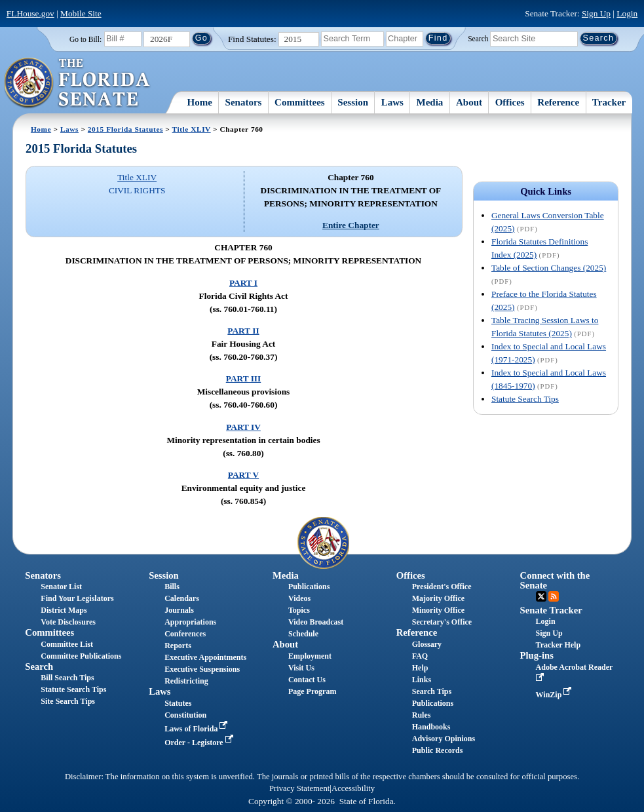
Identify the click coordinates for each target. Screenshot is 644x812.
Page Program (312, 691)
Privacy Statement (299, 788)
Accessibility (353, 788)
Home (200, 102)
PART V (243, 475)
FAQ (420, 656)
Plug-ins (537, 655)
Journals (179, 610)
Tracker (609, 102)
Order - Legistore (200, 743)
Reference (558, 102)
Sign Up (596, 13)
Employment (310, 656)
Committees (300, 102)
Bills (172, 587)
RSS (554, 596)
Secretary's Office (442, 622)
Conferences (185, 634)
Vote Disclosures (68, 622)
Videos (299, 598)
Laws (392, 102)
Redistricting (186, 681)
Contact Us (307, 680)
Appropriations (190, 622)
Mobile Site (81, 13)
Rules (422, 715)
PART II (243, 331)
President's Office (442, 587)
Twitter (541, 596)
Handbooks (431, 727)
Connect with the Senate (555, 580)
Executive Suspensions (202, 669)
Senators (244, 102)
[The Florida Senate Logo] (78, 83)
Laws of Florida (197, 729)
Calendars (182, 598)
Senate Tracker (551, 610)
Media (430, 102)
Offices (510, 102)
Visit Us (301, 668)
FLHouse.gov (30, 13)
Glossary (427, 644)
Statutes (178, 703)
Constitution (185, 715)
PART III (243, 378)
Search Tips (432, 691)
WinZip (555, 695)
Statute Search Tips (525, 399)
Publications (309, 587)
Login (627, 13)
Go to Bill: (85, 39)
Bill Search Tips (67, 678)
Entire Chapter (351, 225)
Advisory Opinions (444, 739)
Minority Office (438, 610)
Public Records (438, 750)
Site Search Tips (68, 701)
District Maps (64, 610)
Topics (299, 610)
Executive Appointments (205, 657)
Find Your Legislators (77, 598)
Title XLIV (192, 129)
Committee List (67, 644)
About (469, 102)
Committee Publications (81, 656)
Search (478, 38)
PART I (243, 283)
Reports (178, 646)
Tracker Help (559, 645)
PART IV (243, 427)
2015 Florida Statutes (125, 129)
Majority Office (438, 598)
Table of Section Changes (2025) (549, 268)
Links (422, 680)
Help (420, 668)
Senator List (61, 587)
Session (353, 102)
